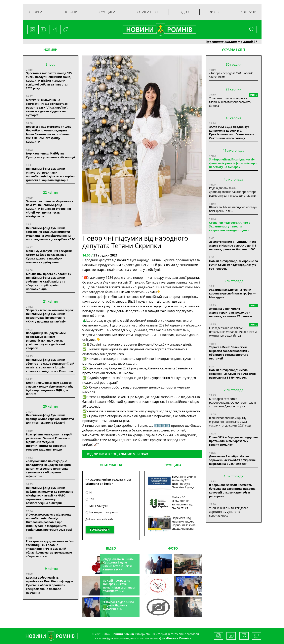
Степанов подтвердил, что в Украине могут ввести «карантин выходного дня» (230, 226)
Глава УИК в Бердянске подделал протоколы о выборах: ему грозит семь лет (233, 441)
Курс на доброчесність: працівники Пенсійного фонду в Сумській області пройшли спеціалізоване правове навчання (50, 585)
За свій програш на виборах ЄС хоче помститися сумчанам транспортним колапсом (119, 587)
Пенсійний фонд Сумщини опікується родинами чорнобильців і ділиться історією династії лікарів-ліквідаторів (50, 174)
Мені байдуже (97, 506)
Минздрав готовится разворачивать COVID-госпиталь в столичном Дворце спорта (233, 403)
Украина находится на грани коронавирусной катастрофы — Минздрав (232, 293)
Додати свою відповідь (99, 519)
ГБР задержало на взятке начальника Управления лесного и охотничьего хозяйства (233, 332)
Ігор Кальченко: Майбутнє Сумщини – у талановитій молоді (51, 155)
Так (90, 499)
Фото (215, 12)
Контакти (249, 12)
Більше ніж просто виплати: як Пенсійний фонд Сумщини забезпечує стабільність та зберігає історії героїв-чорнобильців (49, 281)
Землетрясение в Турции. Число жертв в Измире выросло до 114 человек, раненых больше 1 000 (233, 245)
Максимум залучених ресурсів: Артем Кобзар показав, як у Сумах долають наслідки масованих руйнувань (49, 256)
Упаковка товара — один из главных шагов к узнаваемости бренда (230, 102)
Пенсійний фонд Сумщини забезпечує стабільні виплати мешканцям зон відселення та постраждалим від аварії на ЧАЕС (50, 234)
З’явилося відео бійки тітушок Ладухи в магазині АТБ (118, 605)
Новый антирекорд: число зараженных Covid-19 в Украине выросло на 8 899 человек (232, 374)
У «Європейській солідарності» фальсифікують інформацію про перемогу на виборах (233, 163)
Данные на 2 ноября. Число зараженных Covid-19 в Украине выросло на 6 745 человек (232, 460)
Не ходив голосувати (102, 512)
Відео (184, 12)
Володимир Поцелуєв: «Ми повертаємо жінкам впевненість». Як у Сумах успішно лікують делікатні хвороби (46, 340)
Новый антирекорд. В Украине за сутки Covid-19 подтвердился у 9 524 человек (234, 265)
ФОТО (173, 548)
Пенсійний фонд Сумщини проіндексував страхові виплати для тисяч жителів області (50, 419)
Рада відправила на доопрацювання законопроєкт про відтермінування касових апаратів (233, 192)
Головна (35, 12)
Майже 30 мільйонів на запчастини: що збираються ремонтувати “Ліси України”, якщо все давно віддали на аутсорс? (47, 107)
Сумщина (107, 12)
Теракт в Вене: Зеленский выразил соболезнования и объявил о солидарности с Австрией (229, 353)
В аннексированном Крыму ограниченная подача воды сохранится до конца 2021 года (230, 422)
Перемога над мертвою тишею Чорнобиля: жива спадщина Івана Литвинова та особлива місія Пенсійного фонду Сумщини (49, 134)
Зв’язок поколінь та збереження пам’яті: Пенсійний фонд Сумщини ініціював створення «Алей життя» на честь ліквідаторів (50, 209)
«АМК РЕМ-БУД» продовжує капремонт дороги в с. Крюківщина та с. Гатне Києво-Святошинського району (232, 132)
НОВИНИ (50, 50)
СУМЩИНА (173, 465)
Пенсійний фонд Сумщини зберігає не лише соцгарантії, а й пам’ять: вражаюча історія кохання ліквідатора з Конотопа (50, 365)
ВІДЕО (111, 548)
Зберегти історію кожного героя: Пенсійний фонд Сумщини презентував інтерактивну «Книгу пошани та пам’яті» (50, 316)
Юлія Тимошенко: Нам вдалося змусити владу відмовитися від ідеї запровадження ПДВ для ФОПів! (49, 388)
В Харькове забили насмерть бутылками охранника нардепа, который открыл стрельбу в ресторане (233, 491)
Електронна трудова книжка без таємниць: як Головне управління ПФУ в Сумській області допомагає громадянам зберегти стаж (50, 549)
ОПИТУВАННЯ (111, 465)
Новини (70, 12)
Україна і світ (147, 12)
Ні (89, 492)
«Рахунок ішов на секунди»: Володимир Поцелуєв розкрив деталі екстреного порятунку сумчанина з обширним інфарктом (48, 469)
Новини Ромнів (178, 638)
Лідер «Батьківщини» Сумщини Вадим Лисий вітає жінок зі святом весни (118, 564)
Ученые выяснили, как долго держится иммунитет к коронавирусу (229, 512)
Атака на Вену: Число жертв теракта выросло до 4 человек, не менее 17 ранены (231, 312)
